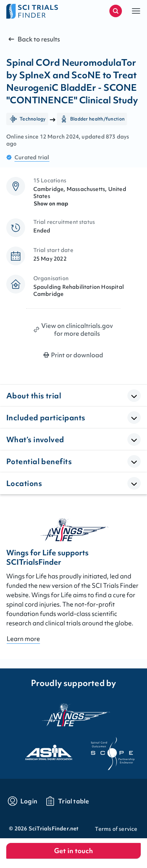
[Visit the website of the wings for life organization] (74, 715)
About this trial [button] (34, 396)
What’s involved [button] (35, 439)
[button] (136, 11)
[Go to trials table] (67, 801)
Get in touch (73, 851)
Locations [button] (24, 483)
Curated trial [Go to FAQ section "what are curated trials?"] (32, 157)
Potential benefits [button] (39, 461)
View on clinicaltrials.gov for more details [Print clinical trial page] (77, 330)
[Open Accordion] (134, 396)
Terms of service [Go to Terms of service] (116, 829)
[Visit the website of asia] (42, 750)
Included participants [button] (46, 418)
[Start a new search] (116, 11)
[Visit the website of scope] (106, 750)
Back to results (33, 39)
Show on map (51, 203)
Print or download (77, 355)
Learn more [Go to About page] (23, 639)
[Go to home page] (40, 11)
